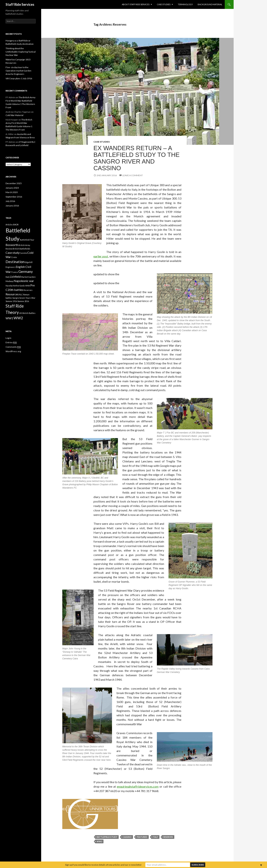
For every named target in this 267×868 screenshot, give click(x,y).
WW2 (99, 841)
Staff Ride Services (20, 4)
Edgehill (29, 262)
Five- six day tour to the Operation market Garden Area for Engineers (18, 71)
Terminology (185, 4)
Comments (13, 347)
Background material (210, 4)
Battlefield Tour (27, 240)
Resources (12, 294)
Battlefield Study (107, 837)
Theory (12, 312)
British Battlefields (22, 249)
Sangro (16, 298)
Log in (8, 338)
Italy (155, 837)
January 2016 (12, 206)
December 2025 (14, 183)
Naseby (9, 286)
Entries (11, 342)
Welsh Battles (29, 313)
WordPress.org (13, 351)
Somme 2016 (23, 301)
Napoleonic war (24, 281)
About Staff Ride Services (136, 4)
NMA (28, 286)
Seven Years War (27, 298)
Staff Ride (15, 306)
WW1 (9, 318)
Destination (15, 262)
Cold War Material (14, 115)
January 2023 (12, 188)
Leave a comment (133, 175)
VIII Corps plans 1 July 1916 (19, 78)
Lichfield (15, 276)
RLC (21, 294)
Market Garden (28, 277)
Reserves (168, 837)
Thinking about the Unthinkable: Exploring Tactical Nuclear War (21, 52)
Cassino (127, 837)
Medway (9, 281)
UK (20, 313)
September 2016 (14, 197)
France (15, 272)
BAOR (16, 225)
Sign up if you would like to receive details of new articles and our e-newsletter (103, 865)
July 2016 (10, 201)
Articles (9, 225)
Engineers (10, 267)
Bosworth (12, 245)
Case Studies (164, 4)
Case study (13, 253)
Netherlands (19, 286)
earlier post (101, 256)
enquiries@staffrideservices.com (138, 786)
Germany (26, 271)
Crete (14, 257)
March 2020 (12, 192)
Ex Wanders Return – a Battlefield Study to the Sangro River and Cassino (137, 158)
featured (142, 837)
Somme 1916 (11, 301)
